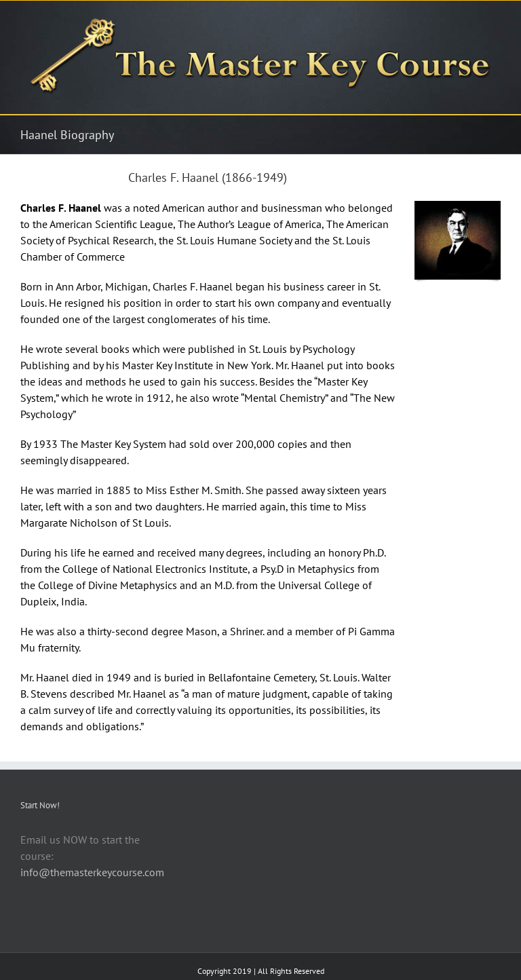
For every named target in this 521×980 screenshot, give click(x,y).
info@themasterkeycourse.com (92, 872)
